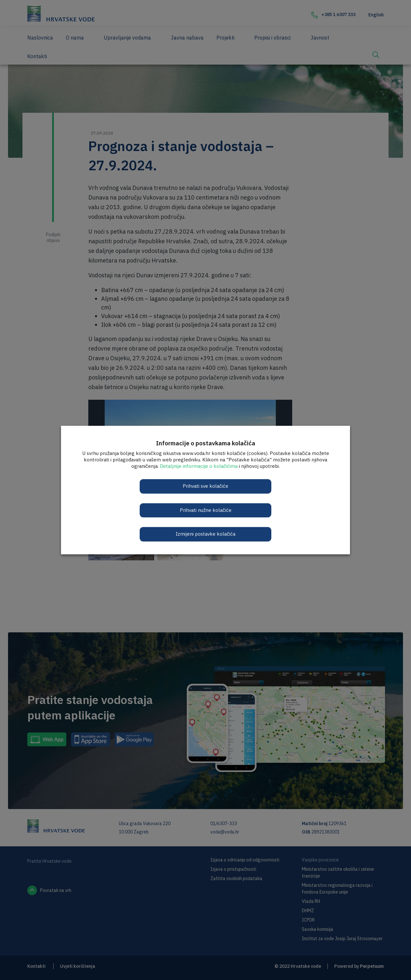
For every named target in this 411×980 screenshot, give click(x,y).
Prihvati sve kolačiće (205, 486)
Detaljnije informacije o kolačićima (199, 466)
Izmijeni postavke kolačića (205, 534)
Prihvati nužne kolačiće (206, 510)
